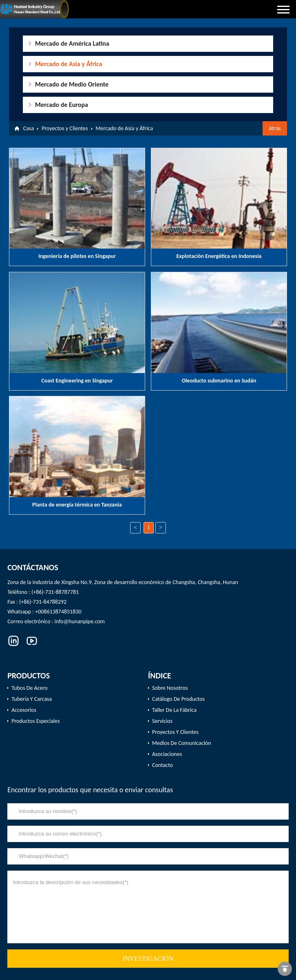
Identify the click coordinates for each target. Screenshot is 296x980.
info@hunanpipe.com (80, 621)
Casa (29, 128)
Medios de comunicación (182, 743)
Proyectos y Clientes (65, 128)
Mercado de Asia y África (69, 64)
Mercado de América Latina (72, 43)
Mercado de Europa (62, 105)
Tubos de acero (29, 688)
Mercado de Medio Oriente (72, 84)
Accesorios (24, 710)
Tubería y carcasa (32, 699)
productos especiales (36, 721)
